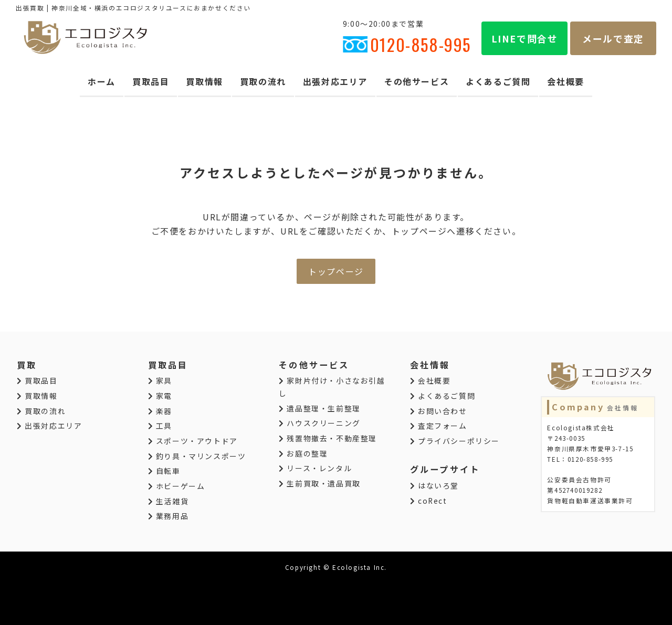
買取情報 (204, 81)
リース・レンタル (315, 468)
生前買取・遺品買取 (320, 483)
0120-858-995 (407, 44)
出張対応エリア (335, 81)
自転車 (164, 471)
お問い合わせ (439, 411)
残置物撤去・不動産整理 (328, 438)
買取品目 (151, 81)
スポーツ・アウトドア (193, 441)
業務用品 (169, 516)
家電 (160, 396)
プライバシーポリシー (455, 441)
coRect (429, 501)
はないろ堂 (434, 485)
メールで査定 (613, 38)
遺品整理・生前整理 (320, 408)
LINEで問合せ (525, 38)
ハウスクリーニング (320, 423)
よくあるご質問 (498, 81)
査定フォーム (439, 426)
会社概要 (565, 81)
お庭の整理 (303, 453)
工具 (160, 426)
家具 (160, 380)
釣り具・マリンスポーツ (197, 456)
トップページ (336, 271)
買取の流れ (263, 81)
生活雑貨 (169, 501)
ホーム (102, 81)
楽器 (160, 411)
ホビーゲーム (177, 486)
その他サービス (417, 81)
